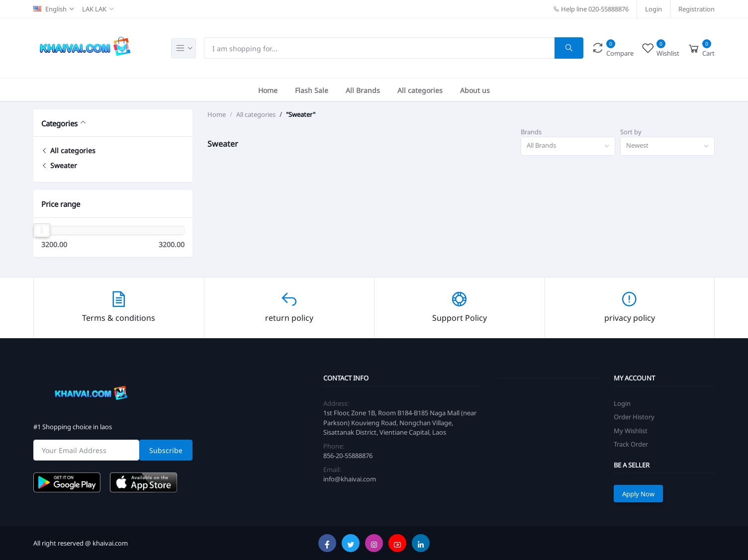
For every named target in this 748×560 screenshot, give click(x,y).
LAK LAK (94, 9)
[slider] (42, 230)
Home (268, 90)
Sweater (59, 165)
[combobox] (568, 146)
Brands (531, 132)
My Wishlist (631, 430)
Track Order (631, 444)
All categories (420, 90)
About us (475, 90)
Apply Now (638, 494)
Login (654, 9)
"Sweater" (301, 114)
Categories (59, 123)
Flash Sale (312, 90)
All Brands (363, 90)
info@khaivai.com (350, 479)
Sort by (631, 132)
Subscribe (166, 450)
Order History (634, 417)
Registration (697, 9)
